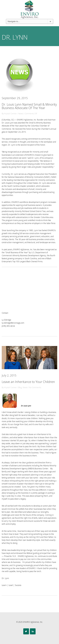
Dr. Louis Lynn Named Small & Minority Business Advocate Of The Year (29, 106)
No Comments (35, 387)
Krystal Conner (10, 114)
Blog (20, 387)
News (21, 114)
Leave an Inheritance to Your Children (28, 382)
